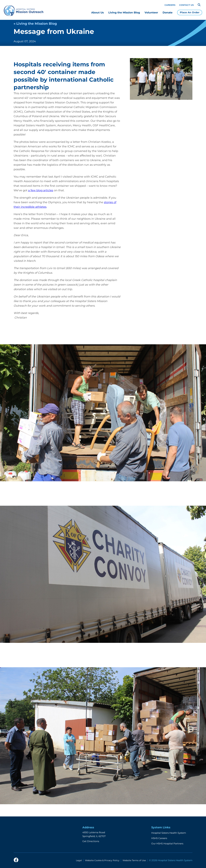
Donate (168, 13)
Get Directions (91, 841)
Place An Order (190, 12)
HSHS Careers (159, 838)
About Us (97, 13)
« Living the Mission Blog (35, 23)
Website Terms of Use (134, 860)
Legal (79, 860)
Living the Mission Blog (124, 13)
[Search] (199, 5)
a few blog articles (41, 190)
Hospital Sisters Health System (169, 833)
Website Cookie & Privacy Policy (102, 860)
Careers (170, 5)
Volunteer (151, 13)
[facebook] (16, 860)
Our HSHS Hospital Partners (167, 844)
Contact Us (187, 5)
